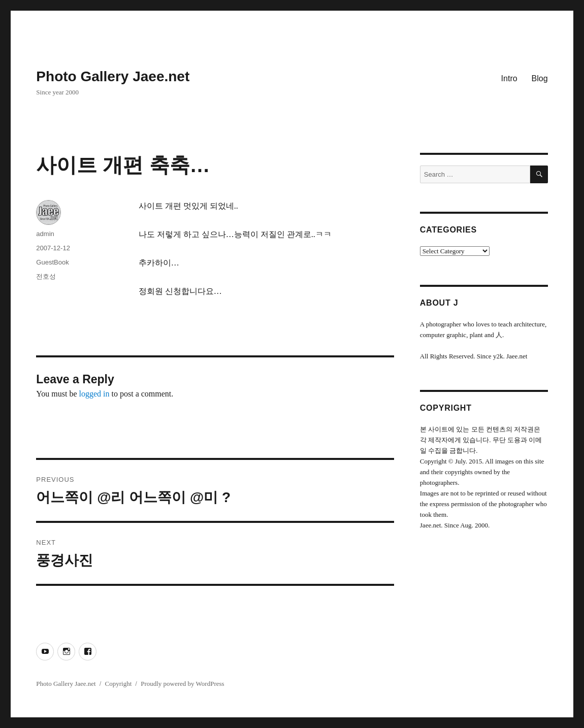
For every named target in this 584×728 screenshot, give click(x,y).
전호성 (46, 276)
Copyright (119, 684)
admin (45, 234)
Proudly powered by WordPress (182, 684)
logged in (94, 394)
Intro (509, 78)
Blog (540, 78)
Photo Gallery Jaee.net (113, 76)
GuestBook (52, 262)
